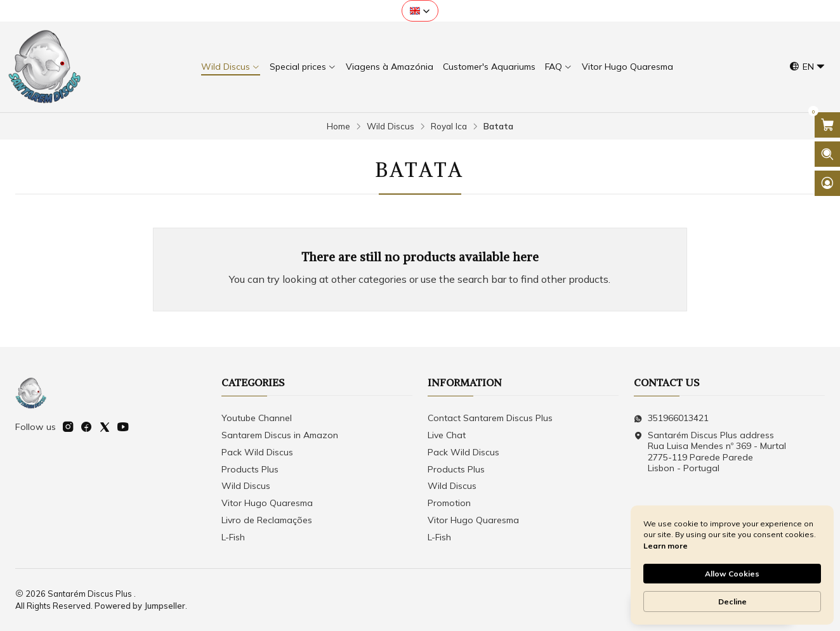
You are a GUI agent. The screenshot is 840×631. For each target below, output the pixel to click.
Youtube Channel (257, 418)
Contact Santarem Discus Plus (490, 418)
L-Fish (233, 537)
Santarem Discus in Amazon (280, 435)
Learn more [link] (666, 546)
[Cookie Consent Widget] (732, 565)
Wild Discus (390, 126)
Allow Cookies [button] (732, 574)
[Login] (827, 183)
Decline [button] (732, 602)
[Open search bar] (827, 154)
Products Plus (250, 469)
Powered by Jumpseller (140, 606)
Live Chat (447, 435)
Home (338, 126)
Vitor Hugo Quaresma (267, 503)
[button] (420, 11)
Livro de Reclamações (267, 520)
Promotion (449, 503)
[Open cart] (827, 125)
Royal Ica (449, 126)
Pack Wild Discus (257, 452)
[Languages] (807, 67)
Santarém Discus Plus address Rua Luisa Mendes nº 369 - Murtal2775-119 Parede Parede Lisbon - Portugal (710, 452)
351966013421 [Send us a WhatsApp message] (671, 418)
